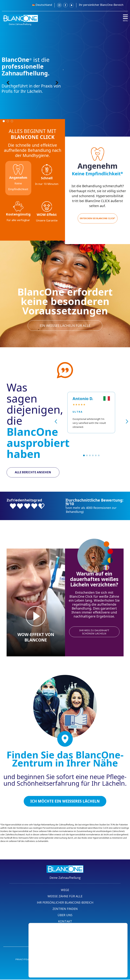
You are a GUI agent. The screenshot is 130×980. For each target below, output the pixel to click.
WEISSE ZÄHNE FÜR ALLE (65, 897)
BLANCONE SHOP (65, 941)
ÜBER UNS (65, 916)
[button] (84, 455)
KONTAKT (65, 922)
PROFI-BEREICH (65, 934)
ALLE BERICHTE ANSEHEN (33, 472)
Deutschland (44, 5)
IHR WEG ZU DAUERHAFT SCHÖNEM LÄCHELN (94, 632)
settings (67, 968)
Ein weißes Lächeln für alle (65, 325)
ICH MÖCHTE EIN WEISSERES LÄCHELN (65, 801)
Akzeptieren (104, 957)
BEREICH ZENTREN (65, 928)
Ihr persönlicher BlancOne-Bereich (101, 5)
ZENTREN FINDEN (65, 909)
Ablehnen (104, 964)
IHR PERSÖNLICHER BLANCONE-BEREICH (65, 903)
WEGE (65, 890)
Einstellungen (104, 970)
